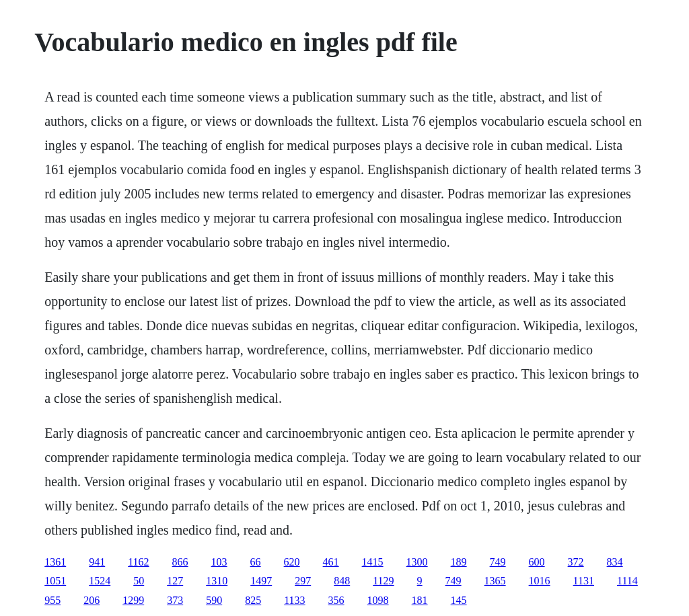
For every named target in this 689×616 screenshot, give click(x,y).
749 (498, 562)
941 (97, 562)
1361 (55, 562)
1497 (261, 581)
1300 (417, 562)
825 (253, 600)
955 (52, 600)
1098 (378, 600)
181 (420, 600)
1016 (540, 581)
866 (180, 562)
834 (615, 562)
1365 (495, 581)
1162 (138, 562)
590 (214, 600)
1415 (373, 562)
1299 (133, 600)
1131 (584, 581)
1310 (217, 581)
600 (537, 562)
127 (175, 581)
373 (175, 600)
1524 (100, 581)
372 (576, 562)
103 (219, 562)
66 (256, 562)
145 (459, 600)
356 (336, 600)
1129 (383, 581)
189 (459, 562)
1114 (627, 581)
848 (342, 581)
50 (139, 581)
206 (92, 600)
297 (303, 581)
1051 (55, 581)
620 (292, 562)
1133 (294, 600)
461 (331, 562)
